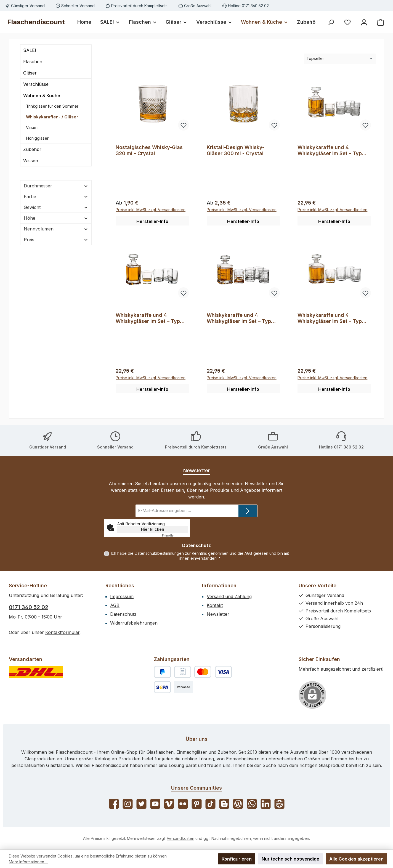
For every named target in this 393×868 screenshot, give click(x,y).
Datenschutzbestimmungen (159, 554)
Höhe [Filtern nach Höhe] (56, 218)
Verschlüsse (36, 84)
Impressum (122, 596)
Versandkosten (180, 838)
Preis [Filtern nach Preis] (56, 240)
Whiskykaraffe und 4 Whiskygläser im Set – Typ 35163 (330, 150)
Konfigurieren (237, 859)
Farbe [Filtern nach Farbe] (56, 197)
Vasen (32, 127)
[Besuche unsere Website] (279, 804)
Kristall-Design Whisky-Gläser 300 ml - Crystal (236, 150)
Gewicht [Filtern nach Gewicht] (56, 207)
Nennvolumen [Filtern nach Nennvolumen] (56, 229)
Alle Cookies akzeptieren (356, 859)
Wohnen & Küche (42, 95)
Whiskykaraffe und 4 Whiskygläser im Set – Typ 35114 (148, 319)
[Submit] (248, 511)
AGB (248, 554)
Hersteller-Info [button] (152, 222)
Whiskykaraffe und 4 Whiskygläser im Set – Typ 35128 (239, 319)
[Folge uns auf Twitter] (141, 804)
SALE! (30, 50)
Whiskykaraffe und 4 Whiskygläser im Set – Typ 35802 (330, 319)
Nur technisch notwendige (290, 859)
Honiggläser (37, 138)
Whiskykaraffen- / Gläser (52, 117)
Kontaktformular (62, 632)
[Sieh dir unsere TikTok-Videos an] (210, 804)
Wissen (31, 161)
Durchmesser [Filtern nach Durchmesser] (56, 186)
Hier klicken (153, 529)
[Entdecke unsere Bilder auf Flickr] (183, 804)
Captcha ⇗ (175, 536)
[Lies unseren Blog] (238, 804)
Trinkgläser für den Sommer (52, 106)
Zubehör (32, 149)
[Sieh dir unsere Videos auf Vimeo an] (169, 804)
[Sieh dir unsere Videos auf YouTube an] (155, 804)
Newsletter (218, 614)
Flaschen (33, 62)
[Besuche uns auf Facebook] (114, 804)
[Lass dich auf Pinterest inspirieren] (197, 804)
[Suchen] (331, 22)
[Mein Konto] (364, 22)
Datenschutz (123, 614)
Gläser (30, 73)
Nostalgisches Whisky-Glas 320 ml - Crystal (149, 150)
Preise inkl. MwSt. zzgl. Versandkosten (151, 210)
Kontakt (215, 605)
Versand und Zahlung (229, 596)
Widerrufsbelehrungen (134, 623)
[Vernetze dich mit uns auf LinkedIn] (266, 804)
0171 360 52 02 (29, 607)
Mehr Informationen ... (28, 862)
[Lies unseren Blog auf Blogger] (224, 804)
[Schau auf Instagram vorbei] (128, 804)
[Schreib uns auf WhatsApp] (252, 804)
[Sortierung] (340, 59)
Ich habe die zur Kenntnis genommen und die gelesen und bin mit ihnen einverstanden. (200, 556)
